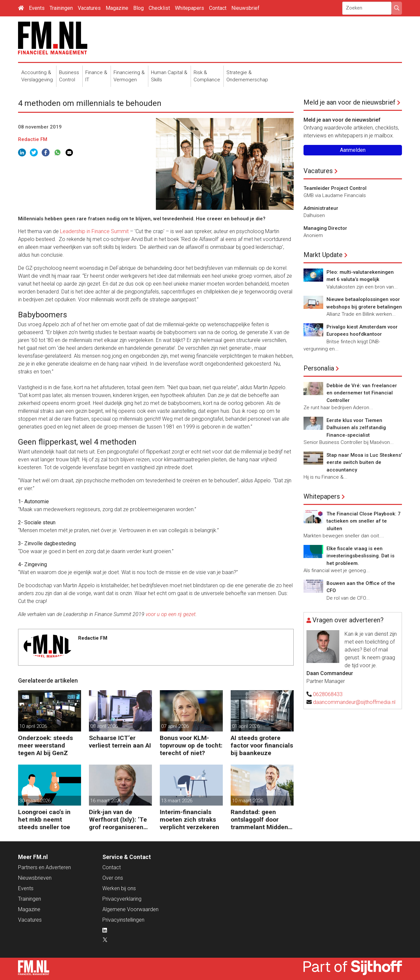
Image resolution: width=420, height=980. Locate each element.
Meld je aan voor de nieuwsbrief (349, 102)
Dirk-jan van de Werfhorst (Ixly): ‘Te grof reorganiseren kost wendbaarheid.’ (118, 820)
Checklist (159, 8)
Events (37, 8)
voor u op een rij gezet (171, 614)
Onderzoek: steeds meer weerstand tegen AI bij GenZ (45, 745)
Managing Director (325, 228)
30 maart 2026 (35, 801)
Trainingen (61, 8)
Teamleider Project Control (335, 188)
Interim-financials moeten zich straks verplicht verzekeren (189, 820)
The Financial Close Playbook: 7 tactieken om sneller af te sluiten (364, 521)
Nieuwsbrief (245, 8)
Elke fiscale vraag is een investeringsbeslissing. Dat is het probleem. (360, 556)
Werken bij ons (119, 888)
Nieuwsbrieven (35, 878)
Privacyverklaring (122, 899)
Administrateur (321, 208)
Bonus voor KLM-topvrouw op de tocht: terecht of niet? (191, 745)
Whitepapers (189, 8)
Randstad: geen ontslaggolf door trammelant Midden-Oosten (261, 820)
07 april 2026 (175, 726)
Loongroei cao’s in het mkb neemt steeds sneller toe (44, 820)
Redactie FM (33, 139)
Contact (218, 8)
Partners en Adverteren (44, 867)
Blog (138, 8)
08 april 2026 (104, 726)
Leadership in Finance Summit (94, 231)
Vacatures (89, 8)
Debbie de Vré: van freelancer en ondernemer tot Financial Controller (362, 393)
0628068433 (328, 694)
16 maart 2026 (106, 801)
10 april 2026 (33, 726)
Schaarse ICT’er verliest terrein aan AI (120, 742)
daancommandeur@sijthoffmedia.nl (354, 702)
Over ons (113, 878)
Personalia (319, 368)
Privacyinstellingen (123, 920)
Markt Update (323, 255)
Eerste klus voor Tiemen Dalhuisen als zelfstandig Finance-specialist (356, 428)
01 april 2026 (246, 726)
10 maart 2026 (248, 801)
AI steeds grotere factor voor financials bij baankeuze (262, 745)
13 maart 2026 (177, 801)
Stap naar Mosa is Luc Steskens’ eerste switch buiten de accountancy (364, 462)
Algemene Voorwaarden (130, 909)
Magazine (117, 8)
